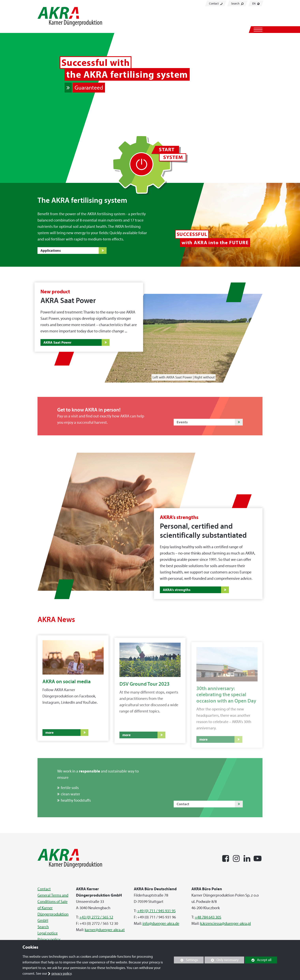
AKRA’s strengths (177, 590)
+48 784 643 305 (208, 917)
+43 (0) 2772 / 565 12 (96, 917)
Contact (216, 4)
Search (237, 4)
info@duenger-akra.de (161, 923)
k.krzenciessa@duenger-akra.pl (225, 923)
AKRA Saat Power (57, 342)
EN (256, 4)
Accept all (258, 960)
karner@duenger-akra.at (105, 930)
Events (182, 422)
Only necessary (221, 960)
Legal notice (48, 933)
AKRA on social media (67, 692)
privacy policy (61, 973)
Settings (186, 961)
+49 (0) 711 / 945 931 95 (156, 911)
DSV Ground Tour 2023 (144, 698)
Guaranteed (89, 87)
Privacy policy (49, 939)
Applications (51, 250)
